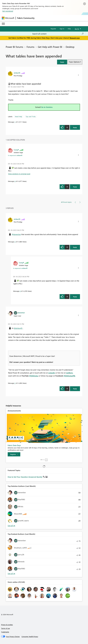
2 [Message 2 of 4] (15, 383)
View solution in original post (19, 174)
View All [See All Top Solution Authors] (11, 526)
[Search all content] (58, 34)
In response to (15, 155)
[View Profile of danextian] (21, 313)
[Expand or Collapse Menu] (3, 24)
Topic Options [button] (74, 62)
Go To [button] (77, 29)
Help (69, 29)
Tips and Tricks (31, 116)
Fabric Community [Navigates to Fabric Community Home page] (26, 18)
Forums (30, 47)
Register (53, 29)
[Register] (14, 454)
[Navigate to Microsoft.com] (8, 18)
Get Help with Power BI (50, 47)
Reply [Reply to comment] (75, 187)
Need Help (19, 116)
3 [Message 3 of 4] (15, 242)
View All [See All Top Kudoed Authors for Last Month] (11, 574)
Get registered (8, 11)
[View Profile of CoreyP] (16, 150)
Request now (75, 38)
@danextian (16, 234)
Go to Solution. (47, 107)
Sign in (62, 29)
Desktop (70, 47)
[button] (62, 62)
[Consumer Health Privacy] (30, 637)
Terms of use (5, 628)
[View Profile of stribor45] (17, 73)
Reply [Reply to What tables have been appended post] (75, 127)
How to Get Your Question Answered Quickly (25, 477)
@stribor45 (18, 328)
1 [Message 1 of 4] (15, 122)
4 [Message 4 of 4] (15, 181)
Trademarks (5, 632)
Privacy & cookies (7, 625)
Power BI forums (14, 47)
